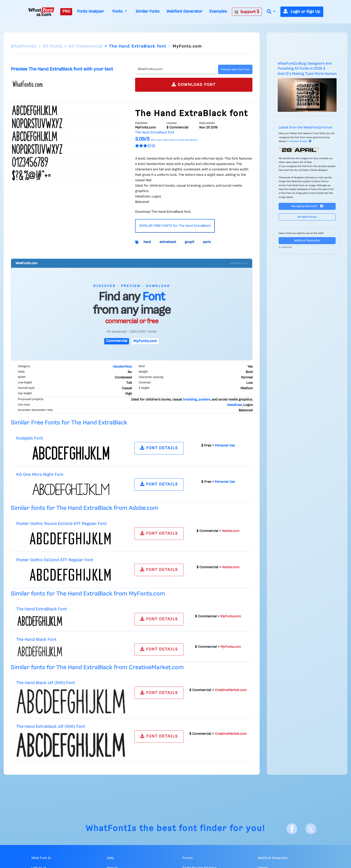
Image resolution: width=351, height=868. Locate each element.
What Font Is (41, 858)
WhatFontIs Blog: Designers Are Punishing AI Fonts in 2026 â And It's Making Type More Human (307, 69)
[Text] (176, 69)
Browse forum (307, 217)
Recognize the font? (307, 206)
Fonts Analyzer (91, 11)
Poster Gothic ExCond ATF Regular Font (55, 560)
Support (247, 12)
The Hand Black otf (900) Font (46, 683)
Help (110, 858)
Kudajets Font (30, 438)
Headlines (234, 405)
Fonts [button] (118, 11)
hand (147, 242)
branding (190, 400)
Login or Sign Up (302, 12)
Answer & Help (301, 141)
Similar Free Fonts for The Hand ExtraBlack (69, 423)
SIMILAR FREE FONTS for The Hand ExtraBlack (175, 226)
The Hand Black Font (36, 640)
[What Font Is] (41, 12)
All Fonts (53, 46)
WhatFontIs (24, 46)
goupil (189, 242)
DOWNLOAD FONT (194, 84)
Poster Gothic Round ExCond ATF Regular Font (61, 524)
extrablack (168, 242)
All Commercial (86, 46)
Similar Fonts (148, 11)
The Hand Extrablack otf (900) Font (51, 727)
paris (207, 242)
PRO (66, 11)
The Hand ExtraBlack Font (42, 609)
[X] (311, 829)
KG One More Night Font (40, 475)
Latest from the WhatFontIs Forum (305, 128)
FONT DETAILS (159, 448)
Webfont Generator (184, 11)
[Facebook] (292, 829)
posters (204, 400)
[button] (271, 12)
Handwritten (122, 367)
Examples (218, 11)
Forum (188, 858)
